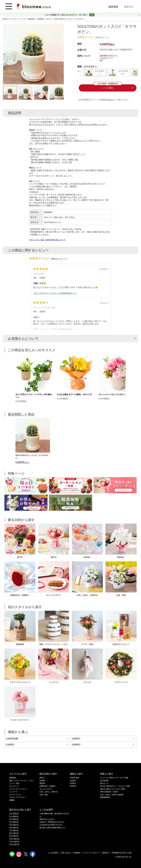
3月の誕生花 (14, 819)
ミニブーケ (13, 792)
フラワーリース (15, 795)
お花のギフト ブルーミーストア (14, 19)
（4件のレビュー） (102, 37)
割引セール (104, 783)
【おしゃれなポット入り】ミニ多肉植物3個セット (55, 293)
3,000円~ (76, 739)
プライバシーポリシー (91, 853)
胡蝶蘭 (12, 800)
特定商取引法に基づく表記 (122, 853)
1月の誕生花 (14, 814)
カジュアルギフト (46, 789)
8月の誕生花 (14, 833)
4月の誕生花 (14, 822)
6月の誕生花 (14, 828)
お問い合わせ (66, 853)
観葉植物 (32, 19)
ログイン (129, 7)
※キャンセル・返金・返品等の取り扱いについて (47, 240)
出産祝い (43, 781)
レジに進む (108, 88)
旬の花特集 (104, 781)
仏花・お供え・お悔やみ (49, 792)
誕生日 (42, 778)
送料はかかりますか (47, 819)
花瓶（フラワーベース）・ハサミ (22, 781)
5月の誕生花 (14, 825)
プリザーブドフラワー (17, 797)
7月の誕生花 (14, 830)
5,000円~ (10, 745)
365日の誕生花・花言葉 (109, 792)
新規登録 (113, 7)
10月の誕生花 (14, 839)
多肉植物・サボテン (45, 19)
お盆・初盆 (44, 795)
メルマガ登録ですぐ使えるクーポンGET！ (67, 15)
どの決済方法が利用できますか (51, 825)
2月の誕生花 (14, 816)
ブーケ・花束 (14, 783)
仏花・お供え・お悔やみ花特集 (112, 795)
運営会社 (106, 853)
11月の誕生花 (14, 842)
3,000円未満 (12, 739)
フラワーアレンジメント (18, 789)
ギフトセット (14, 786)
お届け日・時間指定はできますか (52, 822)
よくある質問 (53, 853)
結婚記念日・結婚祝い (48, 786)
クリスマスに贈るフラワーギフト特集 (114, 778)
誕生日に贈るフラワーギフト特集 (112, 789)
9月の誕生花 (14, 836)
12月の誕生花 (14, 844)
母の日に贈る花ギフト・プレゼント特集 (115, 786)
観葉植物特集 (105, 797)
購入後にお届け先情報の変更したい (53, 828)
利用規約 (77, 853)
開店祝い (43, 783)
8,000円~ (76, 745)
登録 (92, 15)
